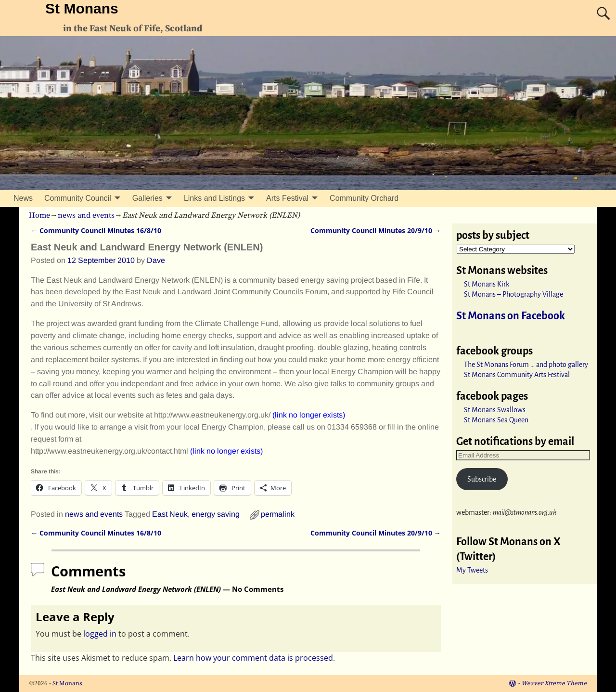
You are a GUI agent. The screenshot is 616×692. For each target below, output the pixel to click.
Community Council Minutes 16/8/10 (96, 230)
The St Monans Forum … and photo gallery (526, 365)
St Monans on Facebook (511, 316)
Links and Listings (214, 198)
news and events (86, 215)
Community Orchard (364, 198)
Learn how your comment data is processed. (254, 658)
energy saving (216, 514)
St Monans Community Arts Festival (517, 375)
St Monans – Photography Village (513, 294)
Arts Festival (287, 198)
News (23, 198)
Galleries (148, 198)
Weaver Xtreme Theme (554, 683)
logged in (100, 634)
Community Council (78, 198)
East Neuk (170, 514)
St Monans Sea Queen (496, 420)
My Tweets (472, 570)
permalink (278, 514)
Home (39, 215)
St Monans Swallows (495, 410)
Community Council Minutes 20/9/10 (376, 230)
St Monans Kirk (487, 284)
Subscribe (482, 479)
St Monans (82, 8)
